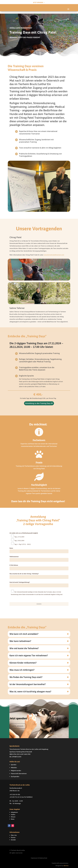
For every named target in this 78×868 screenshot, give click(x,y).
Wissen (13, 814)
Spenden (14, 762)
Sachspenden (15, 774)
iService (66, 863)
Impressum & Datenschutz (39, 856)
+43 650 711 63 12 (15, 795)
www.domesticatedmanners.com (54, 252)
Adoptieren (14, 810)
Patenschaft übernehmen (19, 771)
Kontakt (13, 837)
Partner (13, 835)
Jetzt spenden (18, 724)
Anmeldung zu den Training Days (38, 401)
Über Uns (14, 833)
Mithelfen (14, 765)
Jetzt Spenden (38, 2)
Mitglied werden (16, 768)
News (13, 817)
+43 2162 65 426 (15, 792)
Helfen (13, 812)
